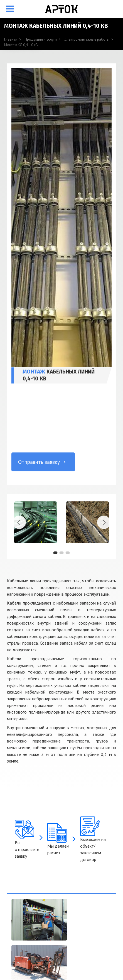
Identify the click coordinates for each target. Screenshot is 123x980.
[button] (55, 553)
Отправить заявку (43, 462)
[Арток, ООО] (61, 9)
